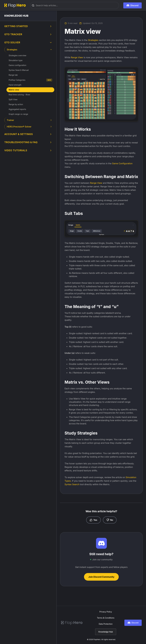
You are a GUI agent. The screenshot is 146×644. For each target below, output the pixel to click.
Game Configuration (122, 163)
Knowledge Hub (106, 632)
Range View (77, 57)
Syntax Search (72, 484)
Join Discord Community (101, 577)
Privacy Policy (106, 612)
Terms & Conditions (106, 618)
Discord (133, 623)
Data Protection (106, 624)
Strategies (93, 40)
